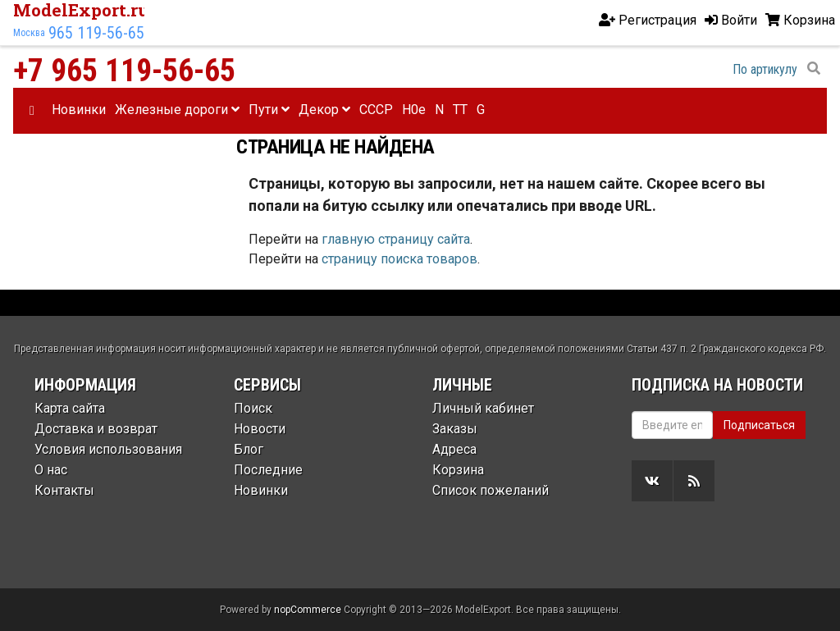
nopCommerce (308, 610)
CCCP (376, 110)
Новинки (79, 110)
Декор (324, 110)
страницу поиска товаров (399, 259)
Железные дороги (177, 110)
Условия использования (108, 449)
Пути (269, 110)
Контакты (64, 490)
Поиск (253, 408)
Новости (260, 429)
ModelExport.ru (81, 10)
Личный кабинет (483, 408)
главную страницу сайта (396, 239)
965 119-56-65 (96, 33)
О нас (51, 470)
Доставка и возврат (96, 429)
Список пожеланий (491, 490)
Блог (249, 449)
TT (460, 110)
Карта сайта (70, 408)
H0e (414, 110)
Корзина (458, 470)
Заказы (455, 429)
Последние (268, 470)
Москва (29, 33)
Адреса (454, 449)
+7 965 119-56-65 (124, 71)
